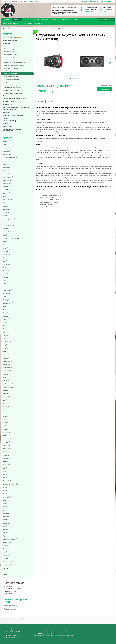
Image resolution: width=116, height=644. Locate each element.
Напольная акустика (11, 52)
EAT (5, 261)
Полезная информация (11, 23)
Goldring (6, 300)
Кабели (5, 118)
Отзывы (75, 19)
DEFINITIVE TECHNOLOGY (12, 238)
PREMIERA (7, 432)
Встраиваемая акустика (12, 74)
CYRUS (6, 216)
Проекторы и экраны (10, 110)
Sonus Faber (7, 523)
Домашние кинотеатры (11, 90)
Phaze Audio (7, 455)
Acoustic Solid (8, 154)
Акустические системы (11, 46)
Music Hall (7, 394)
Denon (5, 248)
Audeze (6, 174)
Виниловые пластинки (11, 40)
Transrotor (7, 555)
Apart (5, 161)
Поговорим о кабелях (11, 606)
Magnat (6, 352)
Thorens (6, 549)
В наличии (6, 43)
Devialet (6, 251)
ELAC (5, 267)
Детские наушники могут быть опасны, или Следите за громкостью (17, 609)
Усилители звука (9, 101)
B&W (5, 196)
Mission (6, 381)
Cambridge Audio (9, 219)
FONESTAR (7, 287)
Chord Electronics (9, 225)
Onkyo (5, 420)
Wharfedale (7, 565)
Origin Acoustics (8, 426)
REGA (5, 474)
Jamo (5, 322)
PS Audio (6, 442)
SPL (5, 507)
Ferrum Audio (7, 290)
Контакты (65, 19)
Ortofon (6, 429)
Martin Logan (8, 365)
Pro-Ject (6, 465)
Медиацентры (8, 104)
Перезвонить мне (105, 11)
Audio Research (8, 180)
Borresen (6, 206)
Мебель (6, 124)
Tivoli (5, 552)
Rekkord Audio (8, 481)
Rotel (5, 491)
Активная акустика (10, 60)
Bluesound (7, 203)
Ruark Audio (7, 497)
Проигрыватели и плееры (12, 96)
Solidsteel (6, 516)
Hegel (5, 313)
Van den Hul (7, 562)
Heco (5, 309)
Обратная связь (89, 11)
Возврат (63, 630)
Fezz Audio (7, 293)
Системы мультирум (10, 121)
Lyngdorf (6, 348)
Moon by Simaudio (9, 387)
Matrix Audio (7, 371)
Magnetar (6, 355)
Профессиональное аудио (12, 88)
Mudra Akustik (8, 390)
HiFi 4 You (6, 19)
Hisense (6, 316)
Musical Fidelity (8, 397)
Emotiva (6, 271)
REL (5, 478)
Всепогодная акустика (12, 76)
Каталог (17, 19)
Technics (6, 546)
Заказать (105, 89)
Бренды (7, 137)
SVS (5, 510)
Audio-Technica (8, 183)
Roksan (6, 487)
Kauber (5, 332)
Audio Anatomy (8, 177)
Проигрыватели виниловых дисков (15, 99)
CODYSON (7, 213)
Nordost (6, 416)
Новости (27, 19)
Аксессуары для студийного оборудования (13, 130)
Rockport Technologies (10, 484)
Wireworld (6, 568)
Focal (5, 297)
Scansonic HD (8, 513)
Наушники (6, 113)
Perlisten (6, 452)
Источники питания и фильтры (14, 115)
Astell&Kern (7, 167)
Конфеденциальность (74, 630)
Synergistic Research (10, 539)
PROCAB (6, 436)
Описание (41, 101)
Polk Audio (7, 458)
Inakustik (6, 319)
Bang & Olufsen (8, 200)
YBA (5, 572)
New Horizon (7, 410)
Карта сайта (47, 628)
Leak (5, 345)
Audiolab (6, 190)
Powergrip (6, 461)
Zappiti (5, 575)
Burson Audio (7, 209)
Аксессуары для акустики (13, 85)
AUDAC (6, 141)
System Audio (8, 542)
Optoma (6, 423)
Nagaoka (6, 403)
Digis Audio (7, 255)
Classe (5, 229)
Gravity (5, 306)
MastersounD (8, 368)
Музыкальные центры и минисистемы (16, 107)
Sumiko (6, 533)
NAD (5, 400)
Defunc (6, 245)
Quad (5, 471)
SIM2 (5, 500)
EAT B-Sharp (7, 264)
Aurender (6, 193)
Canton (6, 222)
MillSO (5, 377)
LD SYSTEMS (8, 342)
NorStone (6, 413)
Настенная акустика (11, 57)
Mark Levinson (8, 361)
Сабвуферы (8, 71)
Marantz (6, 358)
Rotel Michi (7, 494)
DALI (5, 235)
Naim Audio (7, 407)
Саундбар (8, 82)
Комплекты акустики (11, 49)
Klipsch (6, 339)
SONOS (6, 504)
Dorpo (5, 258)
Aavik (5, 145)
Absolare (6, 148)
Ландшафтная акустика (12, 79)
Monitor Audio (8, 384)
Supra (5, 536)
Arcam (5, 164)
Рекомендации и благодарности (33, 23)
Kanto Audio (7, 329)
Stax (5, 526)
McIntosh (6, 374)
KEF (5, 326)
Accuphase (7, 151)
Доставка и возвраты (41, 19)
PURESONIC (7, 445)
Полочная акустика (11, 54)
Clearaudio (7, 232)
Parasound (7, 449)
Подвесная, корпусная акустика (15, 63)
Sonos (5, 520)
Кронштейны (7, 126)
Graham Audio (8, 303)
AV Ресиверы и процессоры (13, 93)
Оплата (55, 19)
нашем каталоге (34, 1)
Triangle (6, 559)
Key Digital (7, 335)
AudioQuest (7, 187)
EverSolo (6, 274)
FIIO (5, 280)
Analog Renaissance (10, 158)
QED (5, 468)
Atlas (5, 170)
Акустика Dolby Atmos (11, 68)
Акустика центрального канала (14, 65)
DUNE (5, 242)
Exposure (6, 277)
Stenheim (6, 529)
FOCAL (5, 284)
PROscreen (7, 439)
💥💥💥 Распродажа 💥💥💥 (13, 38)
